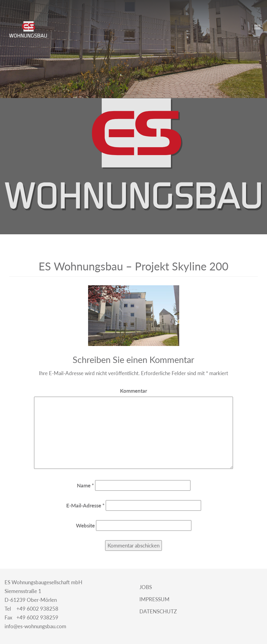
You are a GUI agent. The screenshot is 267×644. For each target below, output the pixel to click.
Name (85, 485)
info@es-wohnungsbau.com (35, 626)
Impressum (154, 599)
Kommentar (133, 391)
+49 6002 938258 (31, 609)
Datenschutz (157, 611)
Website (85, 525)
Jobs (145, 587)
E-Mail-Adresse (85, 505)
